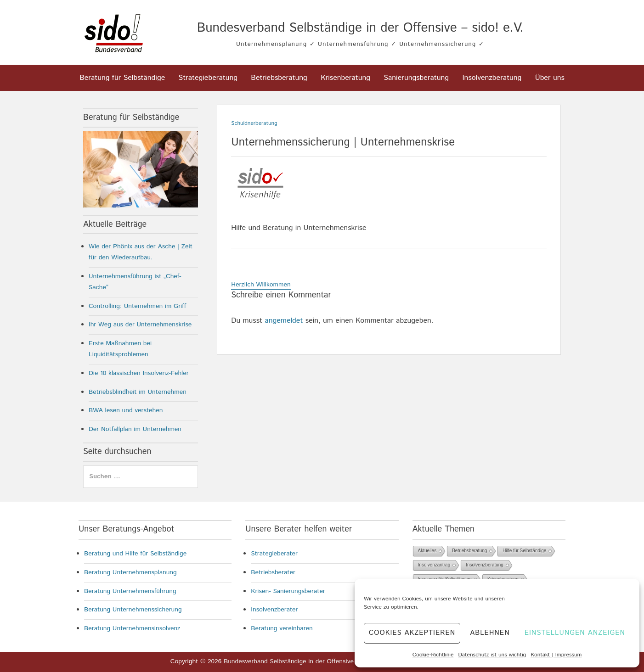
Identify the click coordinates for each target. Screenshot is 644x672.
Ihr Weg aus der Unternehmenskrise (140, 325)
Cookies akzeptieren (412, 633)
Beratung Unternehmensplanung (130, 572)
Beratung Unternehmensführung (130, 591)
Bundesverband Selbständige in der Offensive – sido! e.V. (360, 28)
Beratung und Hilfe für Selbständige (135, 554)
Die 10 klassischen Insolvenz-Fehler (139, 373)
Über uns (550, 78)
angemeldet (284, 321)
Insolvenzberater (274, 610)
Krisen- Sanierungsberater (288, 591)
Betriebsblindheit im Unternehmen (138, 392)
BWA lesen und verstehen (126, 410)
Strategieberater (274, 554)
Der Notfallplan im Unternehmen (135, 429)
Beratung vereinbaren (282, 628)
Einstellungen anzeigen (575, 633)
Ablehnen (490, 633)
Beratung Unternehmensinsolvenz (132, 628)
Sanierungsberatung (416, 78)
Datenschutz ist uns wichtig (492, 655)
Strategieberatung (208, 78)
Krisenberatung (345, 78)
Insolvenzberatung (492, 78)
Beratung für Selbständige (122, 78)
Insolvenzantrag (434, 565)
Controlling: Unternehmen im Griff (137, 306)
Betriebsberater (273, 572)
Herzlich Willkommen (261, 285)
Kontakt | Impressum (556, 655)
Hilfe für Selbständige (524, 551)
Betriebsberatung (279, 78)
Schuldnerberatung (254, 123)
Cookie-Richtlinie (433, 655)
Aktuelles (427, 551)
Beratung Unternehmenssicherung (133, 610)
